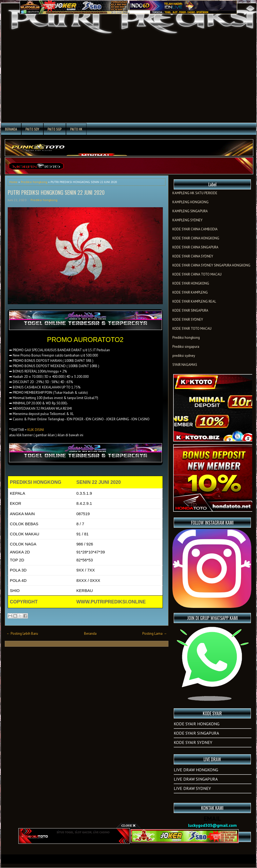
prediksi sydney (184, 356)
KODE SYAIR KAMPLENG (190, 292)
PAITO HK (76, 129)
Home (13, 182)
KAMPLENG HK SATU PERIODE (195, 193)
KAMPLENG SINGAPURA (190, 211)
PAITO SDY (32, 129)
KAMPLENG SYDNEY (187, 220)
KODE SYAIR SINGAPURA (190, 310)
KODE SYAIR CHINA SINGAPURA (195, 247)
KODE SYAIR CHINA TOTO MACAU (197, 274)
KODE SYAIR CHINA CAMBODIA (195, 229)
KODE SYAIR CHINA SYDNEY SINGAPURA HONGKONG (211, 265)
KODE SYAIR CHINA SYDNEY (193, 256)
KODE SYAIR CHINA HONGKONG (196, 238)
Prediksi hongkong (34, 182)
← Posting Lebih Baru (22, 634)
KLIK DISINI (36, 430)
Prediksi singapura (186, 347)
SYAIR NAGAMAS (185, 365)
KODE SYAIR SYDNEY (188, 319)
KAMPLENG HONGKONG (190, 202)
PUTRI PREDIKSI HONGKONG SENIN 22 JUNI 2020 (56, 192)
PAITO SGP (55, 129)
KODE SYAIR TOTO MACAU (192, 329)
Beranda (11, 129)
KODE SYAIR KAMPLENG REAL (194, 301)
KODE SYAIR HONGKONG (191, 283)
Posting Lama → (155, 634)
